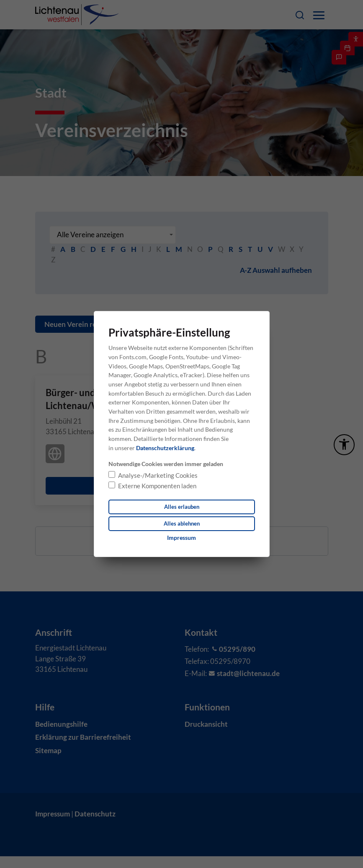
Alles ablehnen (181, 524)
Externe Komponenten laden (157, 485)
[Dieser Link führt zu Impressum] (181, 538)
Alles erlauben (181, 507)
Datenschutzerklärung (165, 447)
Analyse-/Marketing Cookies (158, 474)
